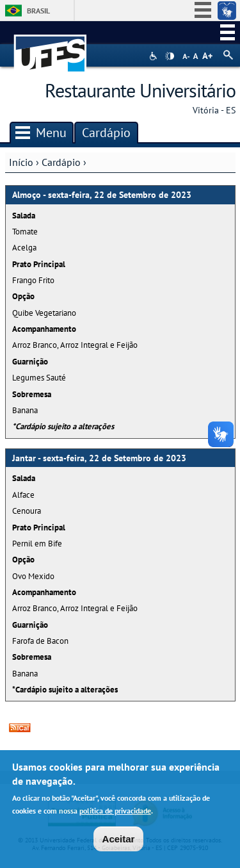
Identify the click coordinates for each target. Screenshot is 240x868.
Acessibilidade (155, 56)
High (170, 56)
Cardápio (61, 162)
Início (21, 162)
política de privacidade (115, 813)
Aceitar (119, 841)
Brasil (38, 11)
